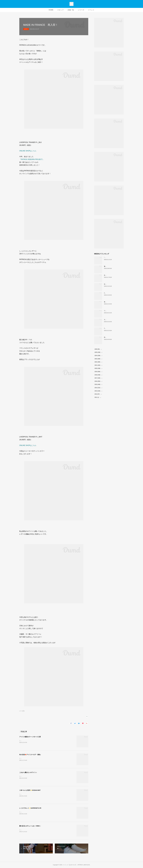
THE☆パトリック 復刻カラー (112, 328)
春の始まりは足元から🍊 (111, 302)
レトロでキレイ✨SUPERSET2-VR (30, 808)
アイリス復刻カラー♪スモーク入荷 (30, 737)
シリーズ (81, 10)
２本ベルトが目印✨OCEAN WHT (30, 790)
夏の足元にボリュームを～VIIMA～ (30, 826)
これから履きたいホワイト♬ (28, 772)
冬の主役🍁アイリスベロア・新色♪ (30, 755)
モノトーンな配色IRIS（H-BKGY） (113, 320)
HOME (51, 10)
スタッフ (60, 10)
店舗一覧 (71, 10)
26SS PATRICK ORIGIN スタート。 (113, 293)
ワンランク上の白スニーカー (112, 311)
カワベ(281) (22, 711)
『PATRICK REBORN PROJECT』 (32, 159)
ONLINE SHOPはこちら (28, 151)
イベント (91, 10)
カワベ (26, 29)
